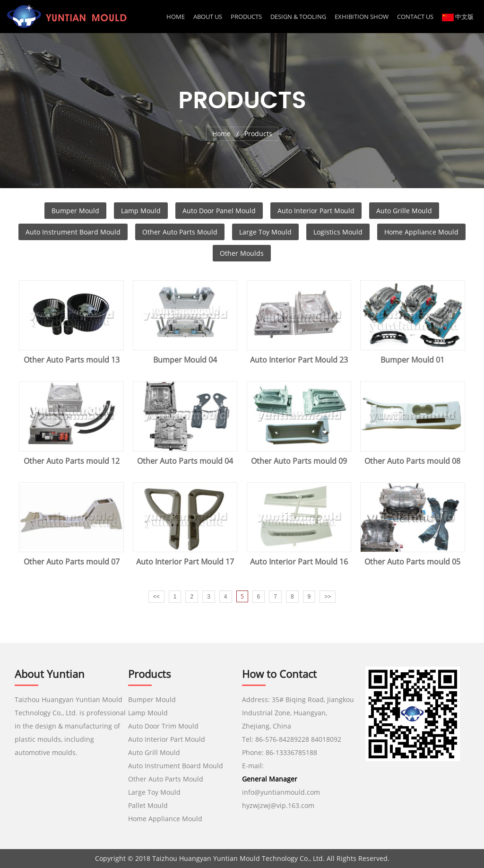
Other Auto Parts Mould (180, 232)
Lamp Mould (141, 211)
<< (156, 597)
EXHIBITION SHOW (362, 17)
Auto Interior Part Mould (316, 211)
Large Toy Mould (265, 232)
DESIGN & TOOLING (298, 17)
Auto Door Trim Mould (163, 726)
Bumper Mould (75, 211)
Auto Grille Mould (404, 211)
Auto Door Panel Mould (219, 211)
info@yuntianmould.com (281, 792)
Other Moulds (242, 253)
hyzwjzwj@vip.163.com (279, 805)
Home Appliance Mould (421, 232)
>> (328, 597)
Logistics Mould (338, 232)
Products (246, 17)
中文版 (458, 17)
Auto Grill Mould (154, 752)
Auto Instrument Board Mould (73, 232)
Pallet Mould (148, 805)
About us (208, 17)
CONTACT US (415, 17)
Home (176, 17)
